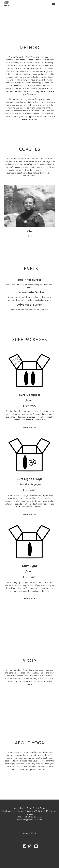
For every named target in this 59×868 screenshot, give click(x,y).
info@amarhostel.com (33, 820)
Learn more (29, 427)
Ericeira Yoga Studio (29, 761)
